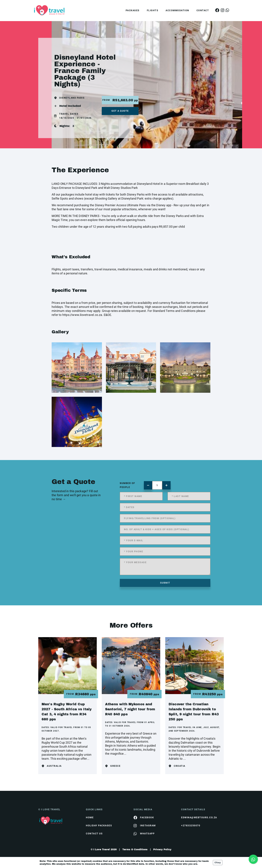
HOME (90, 817)
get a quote (120, 111)
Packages (133, 10)
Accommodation (177, 10)
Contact (203, 10)
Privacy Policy (162, 850)
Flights (153, 10)
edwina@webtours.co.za (199, 817)
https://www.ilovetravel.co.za (82, 315)
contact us (94, 834)
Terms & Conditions (135, 850)
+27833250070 (191, 825)
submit (165, 583)
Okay (218, 863)
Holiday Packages (99, 825)
